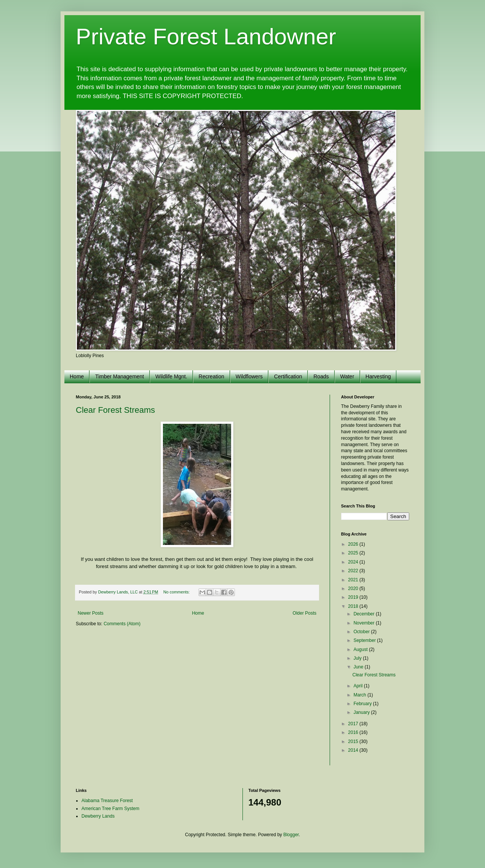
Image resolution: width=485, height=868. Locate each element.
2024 (354, 562)
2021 (354, 580)
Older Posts (304, 613)
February (363, 704)
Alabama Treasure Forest (107, 801)
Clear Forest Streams (115, 410)
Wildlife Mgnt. (171, 376)
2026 (354, 544)
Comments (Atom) (122, 624)
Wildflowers (249, 376)
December (365, 614)
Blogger (291, 835)
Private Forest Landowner (206, 37)
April (359, 686)
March (361, 695)
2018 (354, 606)
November (365, 623)
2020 (354, 589)
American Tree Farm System (110, 809)
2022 (354, 571)
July (358, 658)
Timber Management (120, 376)
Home (77, 376)
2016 (354, 732)
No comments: (177, 592)
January (362, 712)
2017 (354, 724)
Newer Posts (91, 613)
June (359, 667)
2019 (354, 597)
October (362, 632)
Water (347, 376)
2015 (354, 742)
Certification (288, 376)
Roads (321, 376)
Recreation (211, 376)
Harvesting (378, 376)
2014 (354, 750)
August (361, 649)
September (365, 640)
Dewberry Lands (98, 816)
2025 (354, 553)
